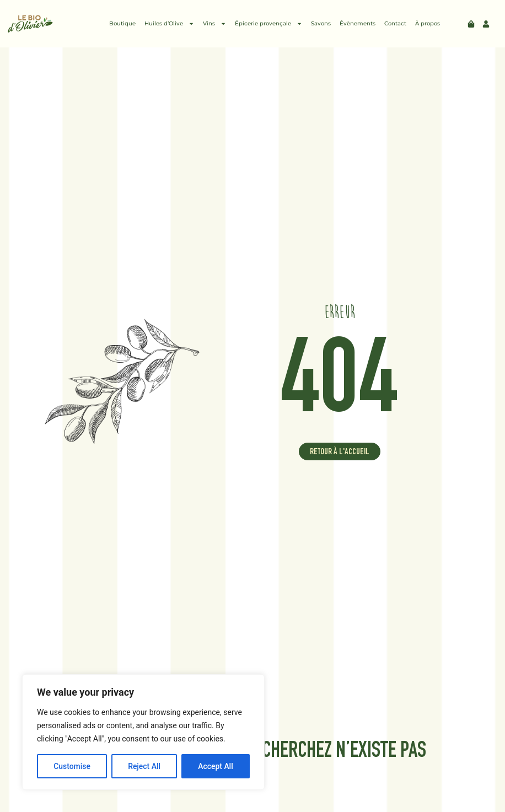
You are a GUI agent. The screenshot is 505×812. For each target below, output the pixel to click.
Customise (72, 766)
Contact (395, 23)
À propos (428, 23)
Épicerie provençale (268, 24)
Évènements (358, 23)
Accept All (216, 766)
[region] (143, 732)
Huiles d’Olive (169, 24)
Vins (214, 24)
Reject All (144, 766)
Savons (321, 23)
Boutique (122, 23)
